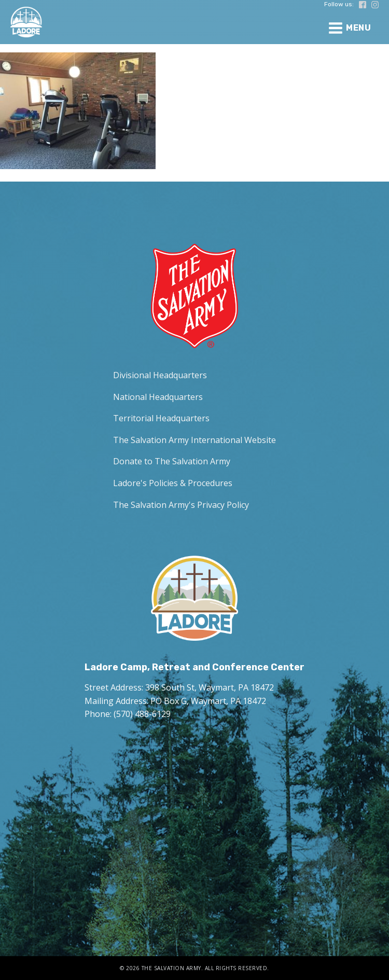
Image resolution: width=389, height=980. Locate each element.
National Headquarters (158, 397)
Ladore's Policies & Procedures (173, 483)
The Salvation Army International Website (195, 440)
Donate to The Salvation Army (172, 461)
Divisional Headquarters (160, 375)
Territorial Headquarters (161, 418)
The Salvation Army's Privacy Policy (181, 505)
